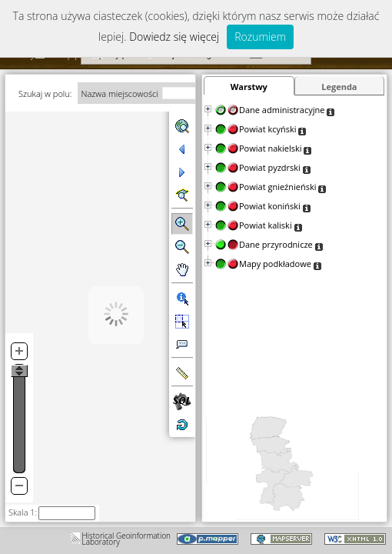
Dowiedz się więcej (174, 37)
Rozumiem (260, 37)
